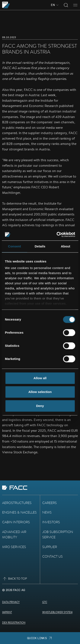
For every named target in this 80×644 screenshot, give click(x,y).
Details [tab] (40, 246)
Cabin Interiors (16, 522)
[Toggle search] (66, 5)
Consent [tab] (14, 246)
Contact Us (52, 556)
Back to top (15, 579)
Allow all (40, 378)
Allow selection (40, 392)
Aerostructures (17, 503)
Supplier (50, 547)
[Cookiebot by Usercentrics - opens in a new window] (57, 235)
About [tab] (65, 246)
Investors (51, 522)
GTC (45, 602)
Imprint (7, 612)
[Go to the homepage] (6, 5)
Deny (40, 406)
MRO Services (14, 547)
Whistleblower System (57, 612)
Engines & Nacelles (19, 512)
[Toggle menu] (75, 5)
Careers (49, 503)
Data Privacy (11, 602)
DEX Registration (14, 622)
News (47, 512)
